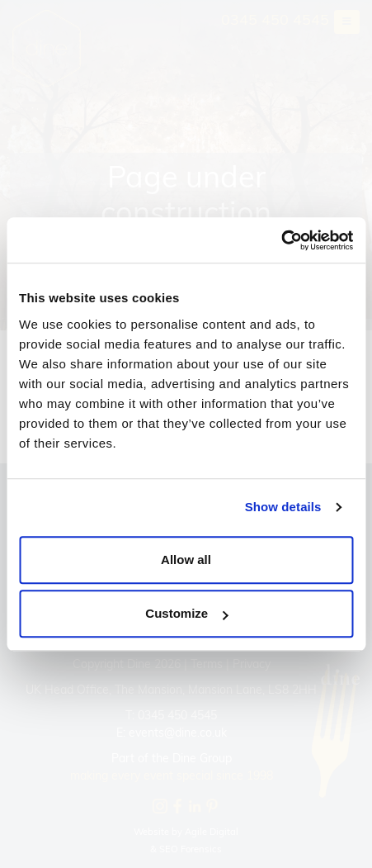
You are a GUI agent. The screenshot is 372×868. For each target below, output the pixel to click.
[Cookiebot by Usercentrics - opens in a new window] (281, 240)
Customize (186, 613)
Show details (283, 507)
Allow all (186, 560)
